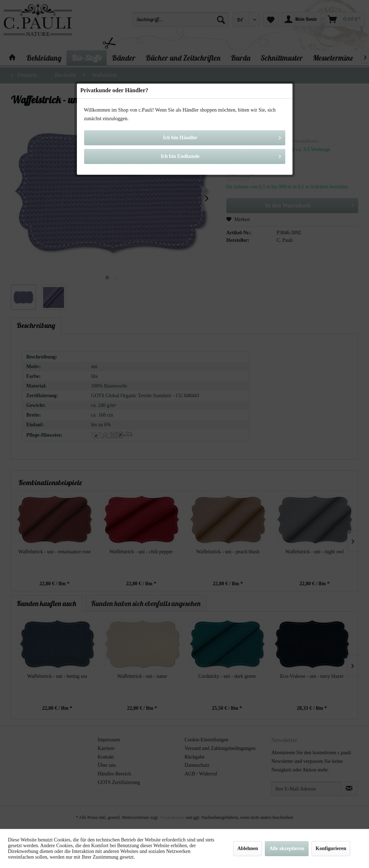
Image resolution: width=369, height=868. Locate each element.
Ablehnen (248, 848)
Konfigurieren (331, 848)
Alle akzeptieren (287, 848)
